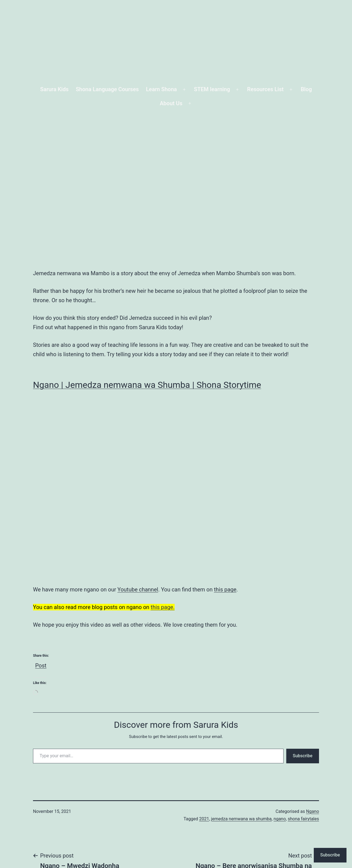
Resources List (266, 89)
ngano (280, 819)
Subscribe (303, 756)
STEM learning (212, 89)
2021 (204, 819)
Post (41, 664)
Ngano (313, 811)
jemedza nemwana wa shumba (241, 819)
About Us (171, 103)
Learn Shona (161, 89)
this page (225, 590)
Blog (306, 89)
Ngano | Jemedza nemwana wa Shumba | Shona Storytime (147, 385)
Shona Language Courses (107, 89)
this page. (163, 607)
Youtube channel (138, 590)
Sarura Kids (54, 89)
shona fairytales (303, 819)
